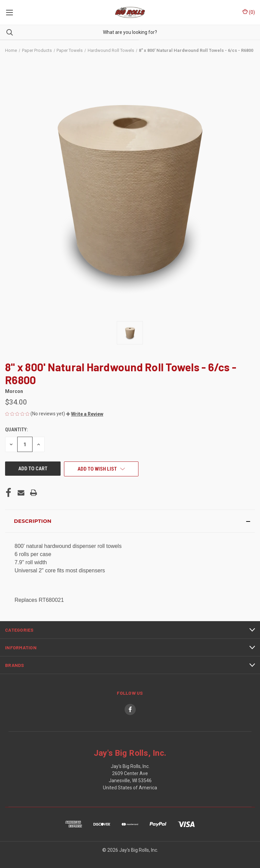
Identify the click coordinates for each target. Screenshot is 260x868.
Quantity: (16, 430)
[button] (85, 414)
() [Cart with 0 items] (249, 12)
